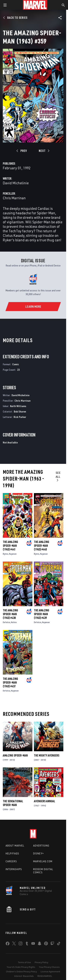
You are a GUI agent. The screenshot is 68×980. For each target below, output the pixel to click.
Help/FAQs (12, 853)
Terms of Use (24, 962)
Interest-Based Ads (24, 976)
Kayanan (13, 554)
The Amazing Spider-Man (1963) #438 (10, 614)
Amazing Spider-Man (15, 755)
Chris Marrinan (14, 198)
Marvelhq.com (43, 861)
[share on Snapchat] (39, 944)
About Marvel (15, 846)
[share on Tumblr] (27, 944)
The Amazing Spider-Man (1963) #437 (10, 682)
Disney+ (38, 853)
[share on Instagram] (20, 944)
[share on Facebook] (8, 944)
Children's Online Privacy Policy (21, 971)
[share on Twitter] (14, 944)
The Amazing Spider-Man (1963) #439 (42, 614)
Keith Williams (18, 406)
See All (58, 476)
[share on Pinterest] (46, 944)
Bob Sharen (20, 411)
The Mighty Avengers (47, 755)
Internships (14, 869)
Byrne (5, 554)
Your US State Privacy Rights (21, 967)
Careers (11, 861)
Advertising (41, 846)
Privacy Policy (41, 962)
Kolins (14, 622)
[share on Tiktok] (59, 944)
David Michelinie (16, 183)
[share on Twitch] (52, 944)
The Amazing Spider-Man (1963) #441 (10, 546)
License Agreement (50, 971)
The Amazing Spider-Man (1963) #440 (42, 546)
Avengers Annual (45, 801)
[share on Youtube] (33, 944)
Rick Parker (20, 417)
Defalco (6, 622)
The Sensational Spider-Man (13, 803)
